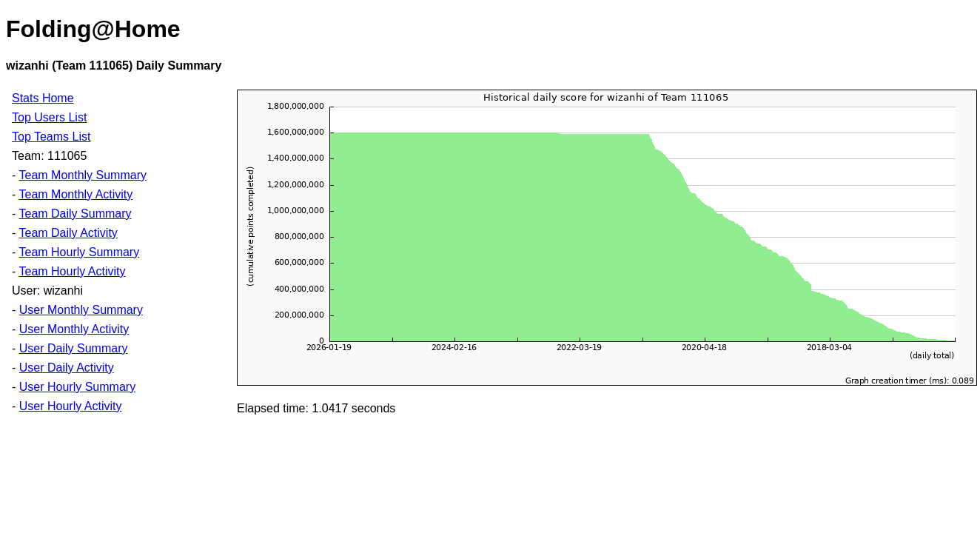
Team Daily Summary (75, 214)
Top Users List (49, 117)
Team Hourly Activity (72, 271)
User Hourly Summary (77, 387)
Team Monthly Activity (75, 194)
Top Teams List (51, 137)
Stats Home (43, 98)
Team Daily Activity (68, 233)
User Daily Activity (67, 368)
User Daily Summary (74, 348)
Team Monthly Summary (83, 175)
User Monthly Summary (81, 310)
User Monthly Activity (74, 329)
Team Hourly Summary (79, 252)
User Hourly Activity (71, 406)
